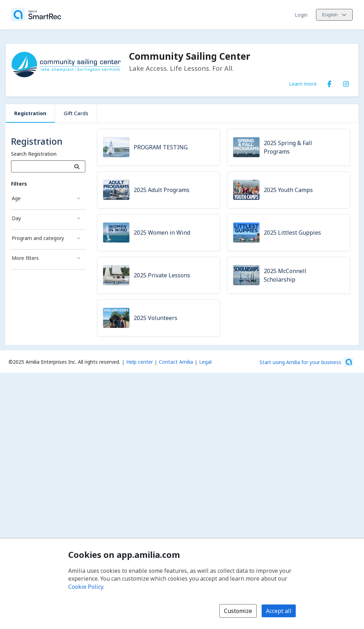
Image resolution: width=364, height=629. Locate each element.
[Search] (77, 166)
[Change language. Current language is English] (334, 15)
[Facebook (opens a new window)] (330, 82)
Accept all (279, 611)
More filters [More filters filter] (25, 258)
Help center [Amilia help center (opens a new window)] (140, 362)
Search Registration (34, 154)
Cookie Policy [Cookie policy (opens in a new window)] (86, 587)
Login (301, 15)
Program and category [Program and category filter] (38, 238)
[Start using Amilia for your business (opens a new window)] (306, 362)
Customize (238, 611)
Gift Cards (76, 113)
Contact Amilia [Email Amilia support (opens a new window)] (176, 362)
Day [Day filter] (16, 218)
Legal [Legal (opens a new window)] (205, 362)
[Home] (36, 15)
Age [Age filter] (16, 198)
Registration (30, 113)
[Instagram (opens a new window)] (346, 82)
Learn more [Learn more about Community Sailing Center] (303, 84)
